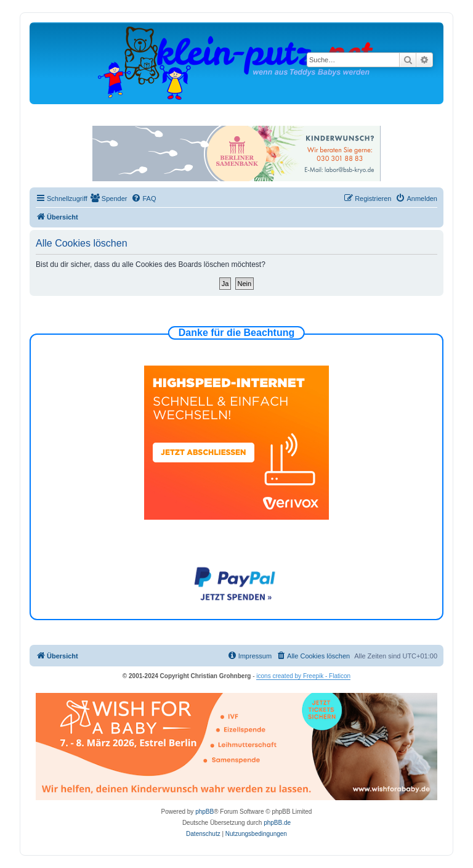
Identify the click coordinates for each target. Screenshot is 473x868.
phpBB (204, 812)
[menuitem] (109, 199)
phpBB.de (277, 823)
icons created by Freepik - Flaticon (303, 676)
